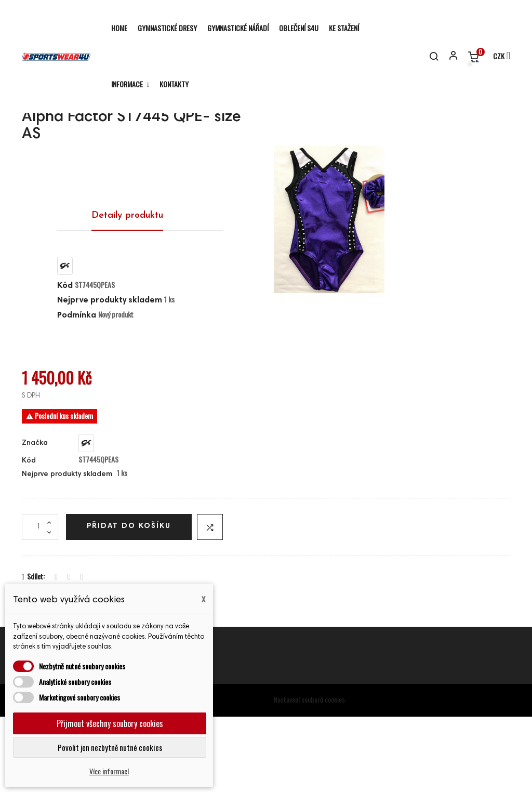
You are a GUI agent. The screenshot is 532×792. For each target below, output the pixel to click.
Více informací (109, 771)
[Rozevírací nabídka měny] (497, 57)
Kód (65, 361)
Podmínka (77, 391)
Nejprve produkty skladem (110, 376)
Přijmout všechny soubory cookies (110, 723)
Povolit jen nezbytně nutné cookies (110, 747)
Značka (35, 519)
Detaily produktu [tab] (127, 291)
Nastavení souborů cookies (309, 775)
